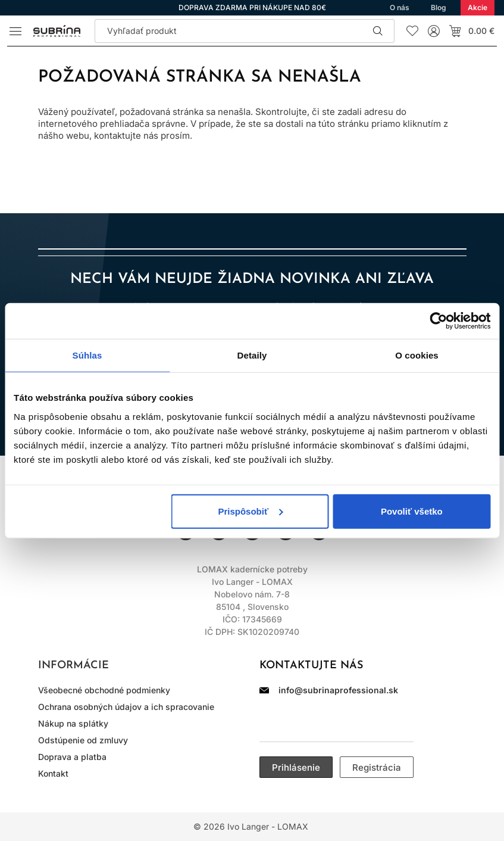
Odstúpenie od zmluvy (83, 740)
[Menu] (15, 31)
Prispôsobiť (250, 511)
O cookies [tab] (417, 355)
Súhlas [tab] (87, 355)
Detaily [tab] (252, 355)
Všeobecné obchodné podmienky (104, 690)
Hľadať (378, 31)
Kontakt (53, 773)
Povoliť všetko (412, 511)
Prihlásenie (296, 767)
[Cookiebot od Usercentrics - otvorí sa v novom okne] (438, 321)
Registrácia (377, 767)
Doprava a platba (72, 757)
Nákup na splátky (73, 723)
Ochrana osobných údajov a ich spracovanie (126, 707)
